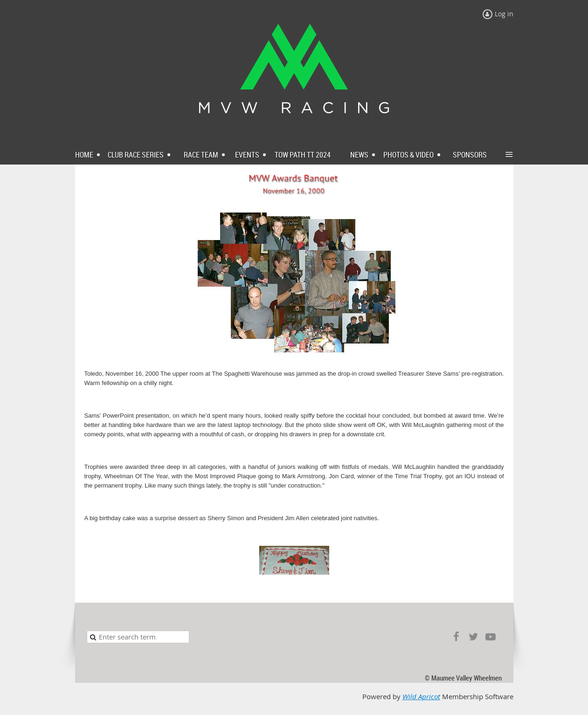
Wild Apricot (421, 697)
